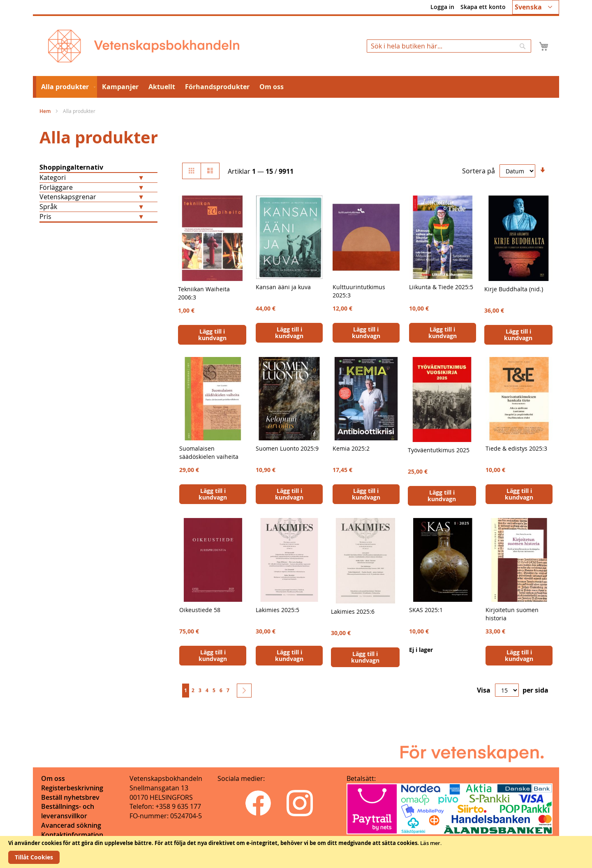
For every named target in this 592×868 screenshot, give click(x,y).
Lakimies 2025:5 (277, 610)
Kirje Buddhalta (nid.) (514, 289)
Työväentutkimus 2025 (439, 450)
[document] (296, 852)
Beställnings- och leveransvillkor (68, 811)
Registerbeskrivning (72, 788)
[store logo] (144, 46)
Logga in (442, 7)
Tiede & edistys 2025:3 (516, 448)
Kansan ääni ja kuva (283, 287)
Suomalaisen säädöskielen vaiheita (209, 452)
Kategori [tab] (53, 177)
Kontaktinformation (72, 835)
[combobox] (449, 46)
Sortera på (479, 171)
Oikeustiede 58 (200, 610)
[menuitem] (67, 87)
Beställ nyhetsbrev (70, 797)
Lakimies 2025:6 (353, 611)
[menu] (296, 87)
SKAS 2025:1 (426, 610)
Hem (46, 111)
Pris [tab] (45, 216)
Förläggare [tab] (56, 187)
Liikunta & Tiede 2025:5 (441, 287)
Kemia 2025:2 (351, 448)
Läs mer (430, 843)
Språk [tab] (48, 207)
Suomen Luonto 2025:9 (287, 448)
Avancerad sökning (71, 825)
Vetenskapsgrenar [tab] (68, 197)
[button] (536, 7)
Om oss (53, 778)
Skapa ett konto (483, 7)
